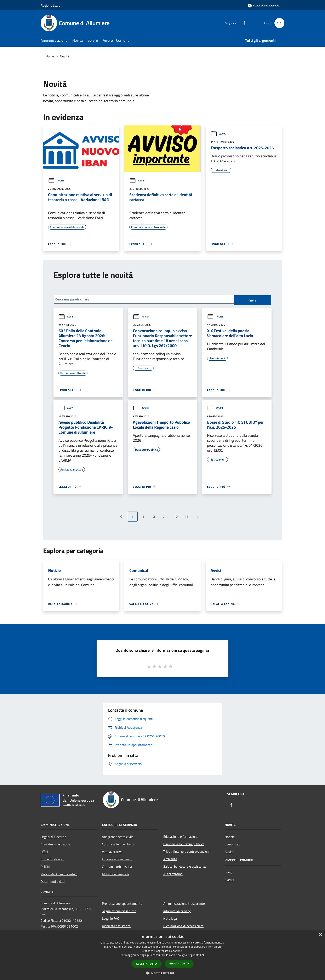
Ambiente (170, 859)
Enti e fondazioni (52, 859)
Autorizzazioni (173, 874)
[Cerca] (279, 23)
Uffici (44, 852)
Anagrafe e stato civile (118, 837)
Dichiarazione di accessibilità (183, 926)
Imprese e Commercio (117, 859)
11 (187, 517)
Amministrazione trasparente (184, 903)
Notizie (230, 837)
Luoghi (229, 872)
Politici (45, 867)
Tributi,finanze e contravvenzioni (186, 851)
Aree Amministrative (55, 844)
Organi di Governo (53, 837)
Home (50, 56)
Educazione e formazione (181, 837)
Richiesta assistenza (116, 926)
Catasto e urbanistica (117, 867)
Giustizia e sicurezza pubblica (184, 844)
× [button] (320, 935)
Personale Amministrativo (59, 874)
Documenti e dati (53, 882)
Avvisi (56, 181)
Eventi (229, 880)
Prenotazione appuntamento (122, 903)
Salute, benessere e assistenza (185, 866)
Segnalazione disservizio (119, 911)
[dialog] (162, 955)
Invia (253, 300)
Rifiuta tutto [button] (179, 964)
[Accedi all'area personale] (263, 5)
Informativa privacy (177, 911)
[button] (162, 973)
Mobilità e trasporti (115, 874)
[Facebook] (243, 23)
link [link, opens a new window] (202, 955)
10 (176, 517)
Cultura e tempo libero (118, 844)
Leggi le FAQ (111, 918)
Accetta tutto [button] (147, 964)
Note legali (171, 918)
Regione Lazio (50, 5)
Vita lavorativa (112, 852)
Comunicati (233, 844)
